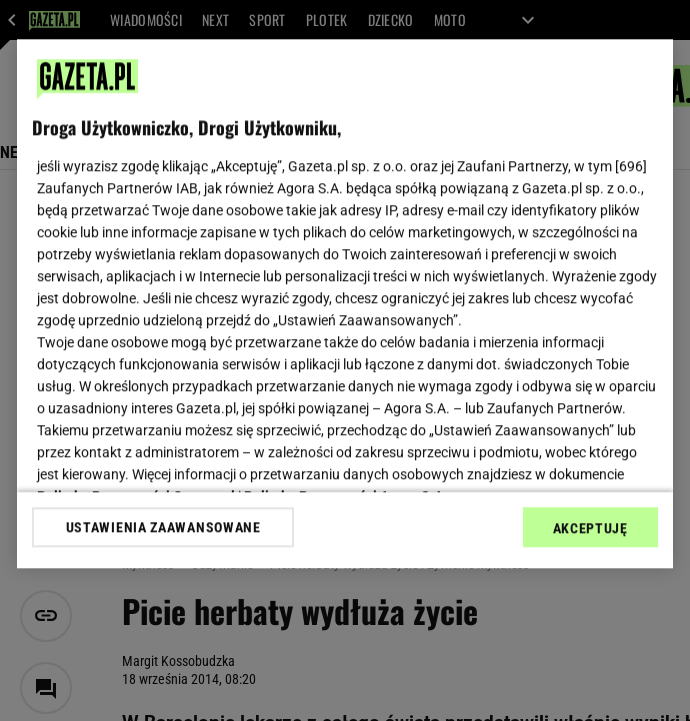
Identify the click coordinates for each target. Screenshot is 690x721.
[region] (345, 303)
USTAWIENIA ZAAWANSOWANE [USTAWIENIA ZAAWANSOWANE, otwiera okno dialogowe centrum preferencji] (163, 527)
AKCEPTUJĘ (590, 528)
